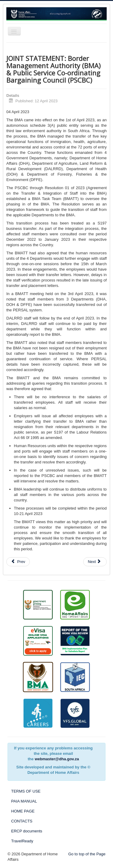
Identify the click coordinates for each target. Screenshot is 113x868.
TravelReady (22, 841)
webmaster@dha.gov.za (57, 759)
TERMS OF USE (26, 791)
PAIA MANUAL (24, 801)
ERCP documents (27, 831)
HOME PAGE (23, 811)
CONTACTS (22, 821)
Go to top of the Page (87, 854)
